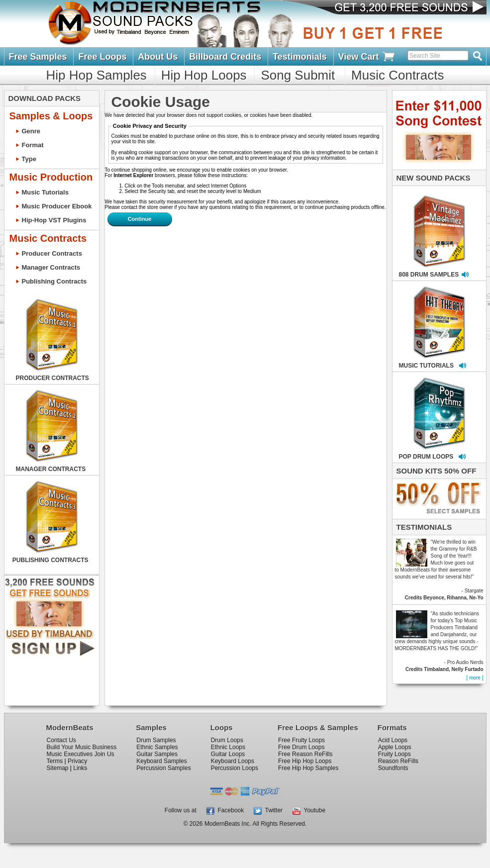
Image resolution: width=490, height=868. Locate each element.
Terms (55, 761)
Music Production (51, 177)
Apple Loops (395, 747)
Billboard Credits (225, 57)
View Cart (367, 57)
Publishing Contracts (54, 281)
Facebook (225, 810)
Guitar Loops (228, 754)
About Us (158, 57)
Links (80, 768)
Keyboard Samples (161, 761)
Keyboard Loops (233, 761)
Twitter (268, 810)
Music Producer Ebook (57, 206)
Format (33, 145)
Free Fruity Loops (301, 740)
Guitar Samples (157, 754)
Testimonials (300, 57)
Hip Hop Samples (97, 75)
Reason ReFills (398, 761)
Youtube (309, 810)
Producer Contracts (52, 253)
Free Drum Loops (301, 747)
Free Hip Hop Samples (308, 768)
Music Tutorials (45, 192)
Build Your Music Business (82, 747)
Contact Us (61, 740)
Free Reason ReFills (305, 754)
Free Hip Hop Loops (305, 761)
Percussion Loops (235, 768)
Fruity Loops (394, 754)
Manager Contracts (51, 267)
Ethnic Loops (228, 747)
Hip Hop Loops (204, 75)
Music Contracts (397, 75)
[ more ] (475, 678)
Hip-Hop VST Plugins (54, 220)
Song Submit (298, 75)
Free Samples (38, 57)
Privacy (77, 761)
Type (29, 159)
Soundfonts (393, 768)
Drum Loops (227, 740)
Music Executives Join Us (81, 754)
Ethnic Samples (157, 747)
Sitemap (58, 768)
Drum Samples (156, 740)
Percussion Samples (163, 768)
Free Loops (102, 57)
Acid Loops (393, 740)
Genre (31, 131)
